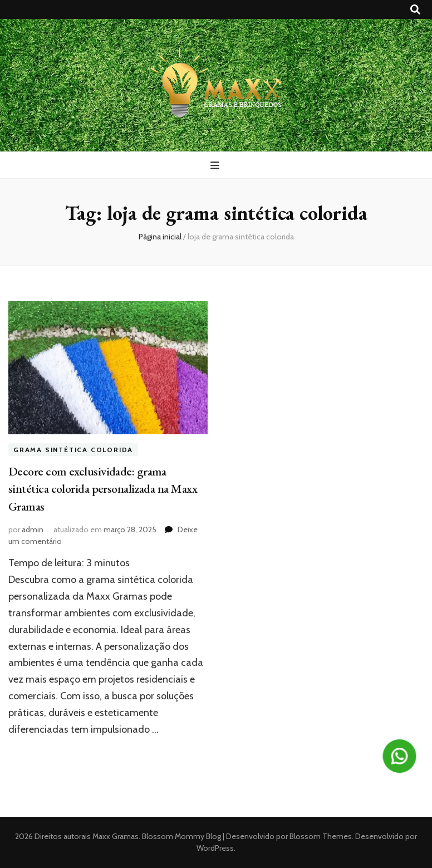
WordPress (215, 848)
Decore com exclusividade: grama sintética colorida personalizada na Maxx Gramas (103, 489)
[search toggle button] (415, 10)
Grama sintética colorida (73, 450)
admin (33, 529)
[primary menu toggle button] (216, 166)
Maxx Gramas (116, 836)
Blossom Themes (320, 836)
